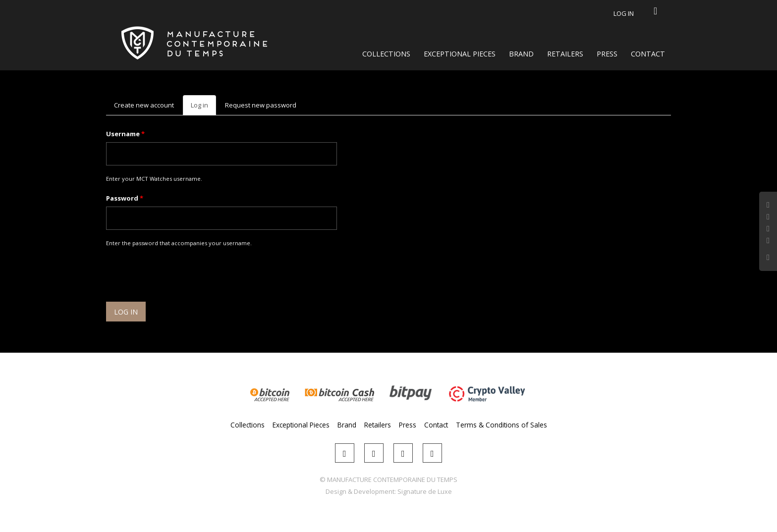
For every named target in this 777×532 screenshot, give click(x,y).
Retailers (565, 54)
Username (125, 134)
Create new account (144, 105)
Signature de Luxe (425, 491)
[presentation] (181, 276)
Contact (648, 54)
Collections (386, 54)
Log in (624, 13)
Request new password (261, 105)
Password (125, 198)
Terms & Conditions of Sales (501, 425)
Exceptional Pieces (460, 54)
